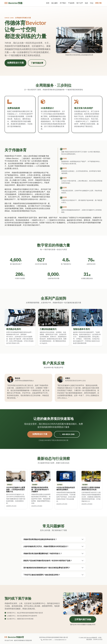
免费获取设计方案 (15, 63)
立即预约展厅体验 (83, 619)
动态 (86, 3)
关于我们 (63, 3)
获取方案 (98, 3)
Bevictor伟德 (13, 3)
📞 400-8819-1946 (67, 434)
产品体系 (71, 3)
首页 (48, 3)
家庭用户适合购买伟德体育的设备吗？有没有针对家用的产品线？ (48, 561)
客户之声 (80, 3)
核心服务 (55, 3)
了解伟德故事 (37, 63)
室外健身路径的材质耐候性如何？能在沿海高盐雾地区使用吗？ (47, 568)
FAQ (92, 3)
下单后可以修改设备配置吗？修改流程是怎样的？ (42, 575)
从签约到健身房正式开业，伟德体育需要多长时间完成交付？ (46, 546)
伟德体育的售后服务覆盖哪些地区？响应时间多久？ (43, 554)
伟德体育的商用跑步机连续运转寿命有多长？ (40, 539)
